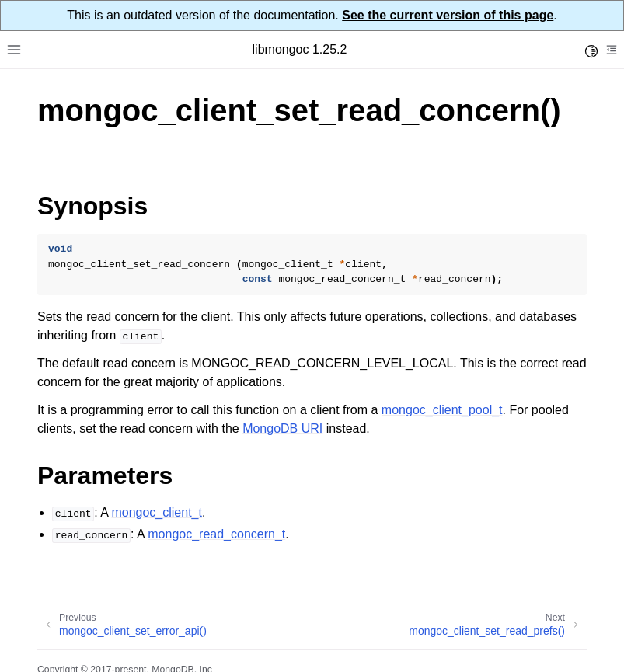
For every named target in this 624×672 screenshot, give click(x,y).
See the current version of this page (448, 15)
